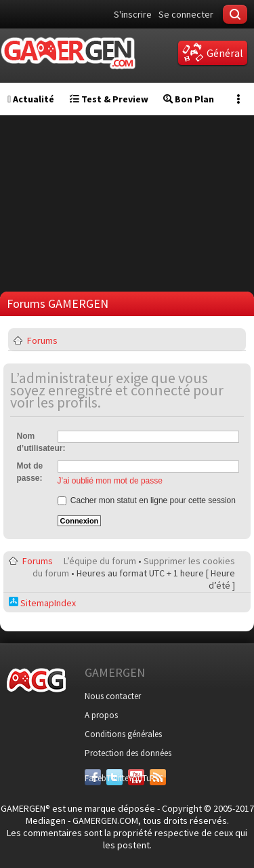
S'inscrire (133, 14)
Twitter (114, 778)
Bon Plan (189, 99)
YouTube (136, 778)
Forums (42, 340)
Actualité (31, 99)
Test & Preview (109, 99)
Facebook (93, 778)
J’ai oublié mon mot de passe (110, 481)
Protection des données (128, 753)
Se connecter (186, 14)
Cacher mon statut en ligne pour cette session (147, 500)
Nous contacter (113, 696)
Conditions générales (123, 734)
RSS (156, 778)
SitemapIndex (42, 603)
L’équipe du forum (100, 561)
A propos (101, 715)
